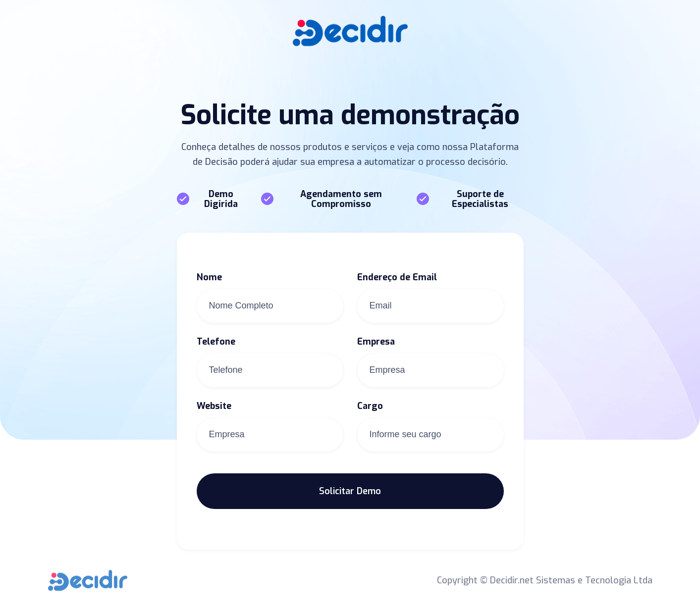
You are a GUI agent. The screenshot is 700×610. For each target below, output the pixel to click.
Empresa (376, 342)
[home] (350, 31)
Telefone (216, 342)
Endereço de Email (397, 277)
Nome (209, 277)
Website (214, 406)
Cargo (370, 406)
